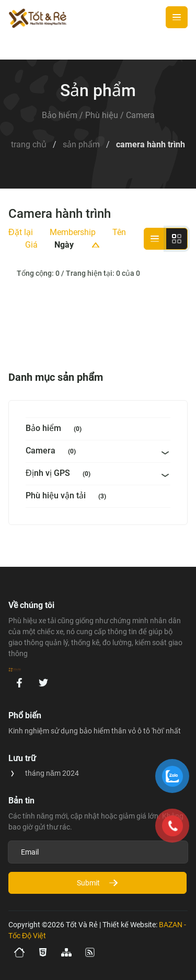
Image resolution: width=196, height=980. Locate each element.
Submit (98, 883)
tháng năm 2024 (52, 773)
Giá (31, 245)
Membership (73, 232)
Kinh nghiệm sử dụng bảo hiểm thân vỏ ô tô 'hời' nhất (95, 731)
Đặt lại (21, 232)
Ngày (64, 245)
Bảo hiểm (56, 429)
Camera (53, 452)
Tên (119, 232)
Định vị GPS (60, 474)
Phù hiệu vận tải (68, 497)
